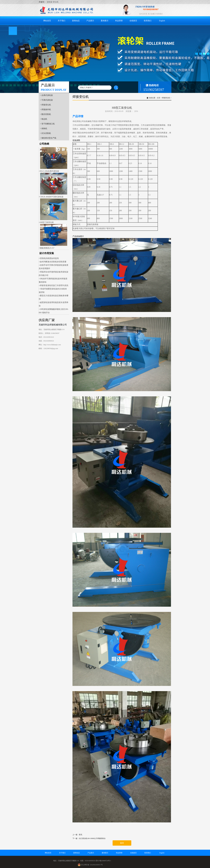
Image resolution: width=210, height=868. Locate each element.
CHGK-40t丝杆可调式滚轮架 (52, 197)
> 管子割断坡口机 (47, 124)
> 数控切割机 (45, 114)
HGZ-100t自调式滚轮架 (49, 171)
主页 (159, 98)
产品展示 (90, 21)
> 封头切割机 (45, 133)
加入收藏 (151, 14)
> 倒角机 (44, 129)
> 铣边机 (44, 119)
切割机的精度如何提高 (49, 258)
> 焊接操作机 (45, 110)
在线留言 (133, 21)
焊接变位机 (166, 98)
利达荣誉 (119, 21)
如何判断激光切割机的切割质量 (53, 262)
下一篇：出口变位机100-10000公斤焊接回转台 (89, 838)
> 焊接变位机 (45, 105)
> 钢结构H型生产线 (48, 138)
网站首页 (47, 21)
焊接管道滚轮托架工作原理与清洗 (54, 285)
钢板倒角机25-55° (47, 248)
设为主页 (143, 14)
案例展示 (105, 21)
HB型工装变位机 (47, 222)
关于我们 (62, 21)
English (162, 21)
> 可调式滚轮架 (46, 100)
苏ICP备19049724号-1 (103, 861)
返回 (122, 843)
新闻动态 (76, 21)
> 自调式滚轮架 (46, 95)
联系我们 (160, 14)
